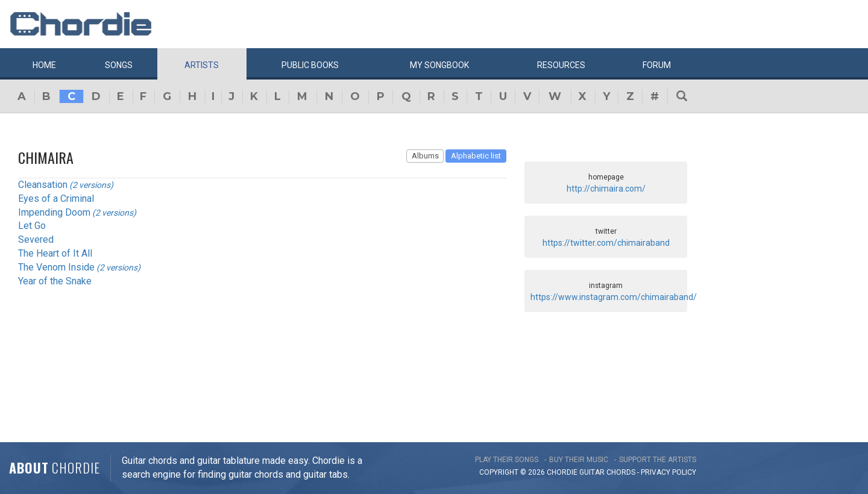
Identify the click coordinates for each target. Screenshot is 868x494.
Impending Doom (54, 212)
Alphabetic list (476, 156)
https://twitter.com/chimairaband (606, 243)
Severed (36, 239)
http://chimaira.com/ (606, 189)
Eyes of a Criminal (56, 199)
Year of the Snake (55, 281)
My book (439, 65)
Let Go (32, 226)
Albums (425, 156)
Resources (561, 65)
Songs (119, 65)
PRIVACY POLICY (668, 472)
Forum (657, 65)
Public (310, 65)
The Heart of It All (55, 253)
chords (621, 472)
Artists (202, 65)
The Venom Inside (56, 267)
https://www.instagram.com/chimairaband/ (614, 297)
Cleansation (43, 185)
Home (44, 65)
